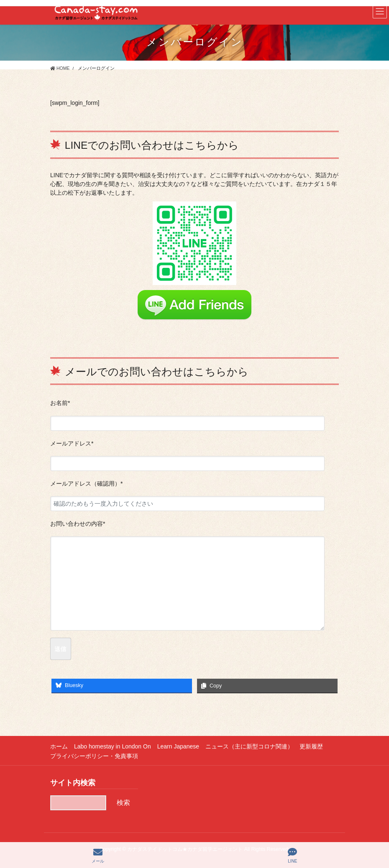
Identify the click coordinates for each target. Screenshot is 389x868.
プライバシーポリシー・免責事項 (94, 756)
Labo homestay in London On (113, 746)
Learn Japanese (178, 746)
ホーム (59, 746)
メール (98, 855)
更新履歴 (311, 746)
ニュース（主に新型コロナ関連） (249, 746)
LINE (292, 855)
